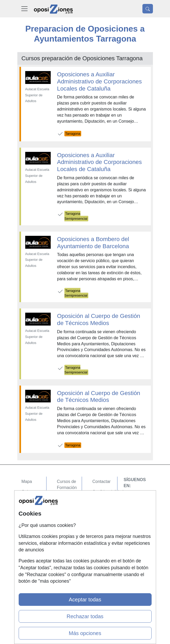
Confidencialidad (108, 492)
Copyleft (100, 512)
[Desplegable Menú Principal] (24, 9)
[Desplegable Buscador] (148, 9)
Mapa (27, 481)
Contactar (102, 481)
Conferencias (69, 524)
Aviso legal (103, 502)
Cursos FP (67, 514)
